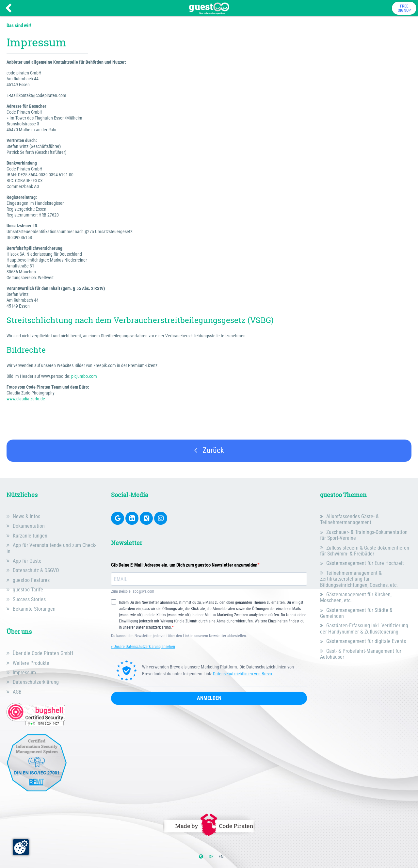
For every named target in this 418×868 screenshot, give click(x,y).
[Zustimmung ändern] (21, 847)
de (211, 857)
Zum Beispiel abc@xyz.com (133, 592)
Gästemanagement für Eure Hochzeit (365, 563)
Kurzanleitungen (30, 536)
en (221, 857)
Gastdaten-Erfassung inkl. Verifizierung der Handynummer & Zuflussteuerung (364, 628)
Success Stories (29, 599)
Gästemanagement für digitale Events (366, 641)
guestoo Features (31, 580)
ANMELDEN (209, 698)
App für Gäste (27, 561)
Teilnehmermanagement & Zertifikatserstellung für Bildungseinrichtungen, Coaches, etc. (359, 579)
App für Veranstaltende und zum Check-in (51, 548)
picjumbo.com (84, 376)
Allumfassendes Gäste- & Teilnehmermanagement (349, 519)
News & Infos (26, 516)
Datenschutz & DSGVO (36, 570)
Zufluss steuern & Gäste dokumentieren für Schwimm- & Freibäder (365, 551)
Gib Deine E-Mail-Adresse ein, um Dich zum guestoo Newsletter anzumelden (184, 565)
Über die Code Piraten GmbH (43, 653)
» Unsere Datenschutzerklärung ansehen (143, 647)
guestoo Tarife (28, 590)
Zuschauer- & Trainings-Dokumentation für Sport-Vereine (364, 535)
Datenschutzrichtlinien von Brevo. (243, 674)
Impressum (24, 673)
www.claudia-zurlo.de (26, 399)
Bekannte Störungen (34, 609)
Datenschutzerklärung (36, 682)
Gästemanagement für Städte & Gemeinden (356, 613)
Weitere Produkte (31, 663)
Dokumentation (29, 526)
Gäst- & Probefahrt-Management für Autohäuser (361, 654)
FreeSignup (404, 8)
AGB (17, 692)
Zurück (209, 450)
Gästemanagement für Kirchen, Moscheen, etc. (356, 597)
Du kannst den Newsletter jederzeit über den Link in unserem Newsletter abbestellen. (179, 636)
